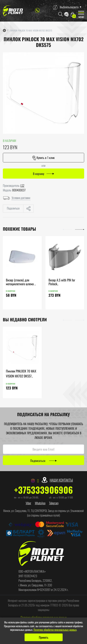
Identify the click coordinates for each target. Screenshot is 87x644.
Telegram (54, 503)
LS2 (22, 185)
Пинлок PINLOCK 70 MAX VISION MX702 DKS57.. (21, 373)
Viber (28, 503)
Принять (44, 637)
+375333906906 (43, 490)
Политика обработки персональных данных (44, 617)
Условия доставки (21, 198)
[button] (67, 229)
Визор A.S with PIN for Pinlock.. (62, 282)
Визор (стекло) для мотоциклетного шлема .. (21, 282)
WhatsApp (40, 503)
